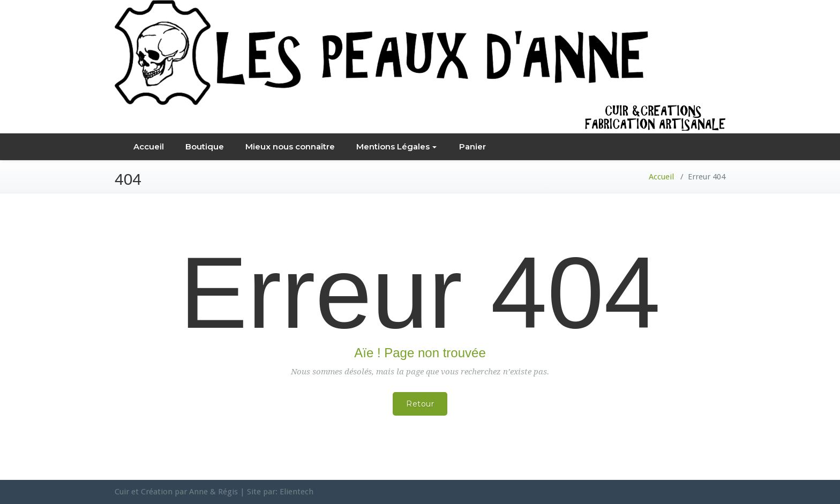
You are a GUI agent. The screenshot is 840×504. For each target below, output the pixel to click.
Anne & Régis (213, 492)
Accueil (149, 146)
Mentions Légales (396, 146)
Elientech (297, 492)
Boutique (205, 146)
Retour (420, 404)
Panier (472, 146)
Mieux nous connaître (290, 146)
